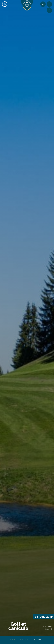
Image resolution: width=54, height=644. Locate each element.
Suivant (49, 629)
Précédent (48, 626)
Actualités (26, 640)
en (43, 4)
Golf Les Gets (14, 640)
